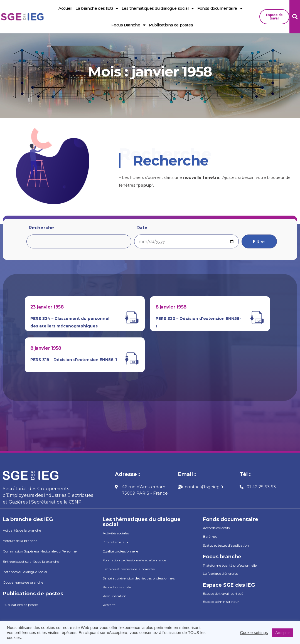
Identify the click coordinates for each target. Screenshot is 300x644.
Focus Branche (128, 25)
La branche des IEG (97, 8)
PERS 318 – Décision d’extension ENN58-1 (74, 360)
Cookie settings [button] (254, 633)
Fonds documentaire (220, 8)
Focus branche (222, 557)
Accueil (65, 8)
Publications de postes (171, 25)
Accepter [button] (283, 633)
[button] (274, 17)
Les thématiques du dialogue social (158, 8)
